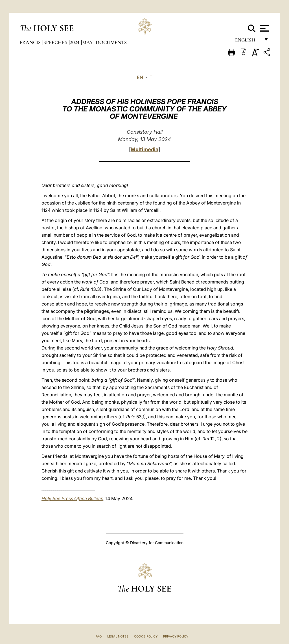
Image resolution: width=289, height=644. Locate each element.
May (88, 42)
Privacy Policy (176, 636)
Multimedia (144, 149)
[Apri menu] (264, 28)
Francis (31, 42)
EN (140, 77)
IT (150, 77)
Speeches (56, 42)
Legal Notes (118, 636)
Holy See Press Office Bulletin (72, 498)
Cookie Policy (146, 636)
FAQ (98, 636)
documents (111, 42)
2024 (75, 42)
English (248, 42)
